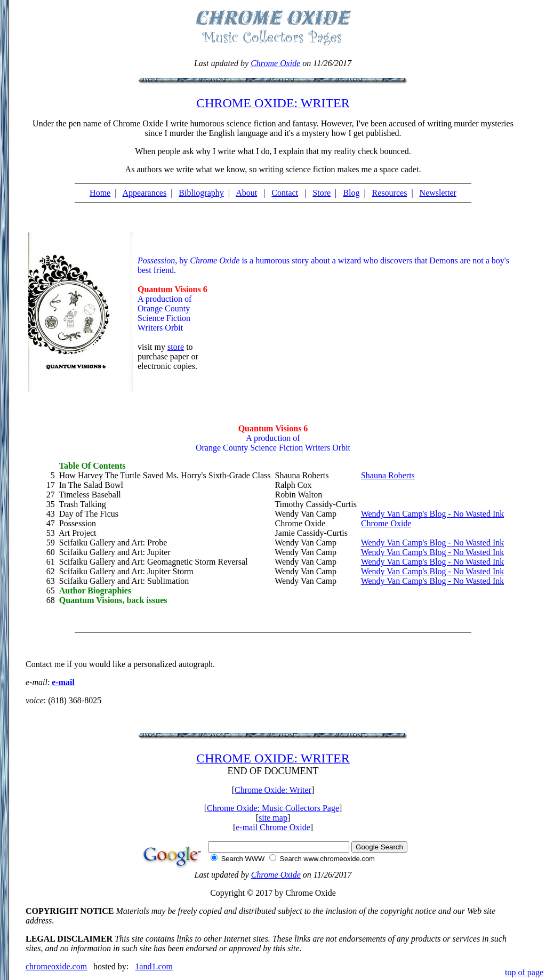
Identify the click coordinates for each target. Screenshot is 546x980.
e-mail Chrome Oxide (273, 827)
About (246, 193)
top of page (524, 972)
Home (100, 193)
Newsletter (438, 193)
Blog (351, 193)
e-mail (63, 682)
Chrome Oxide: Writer (273, 790)
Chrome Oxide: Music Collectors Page (273, 808)
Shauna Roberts (388, 475)
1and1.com (154, 966)
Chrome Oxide (275, 63)
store (176, 347)
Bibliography (201, 193)
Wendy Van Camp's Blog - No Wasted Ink (433, 514)
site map (273, 818)
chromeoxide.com (56, 966)
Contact (285, 193)
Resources (390, 193)
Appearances (145, 193)
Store (322, 193)
